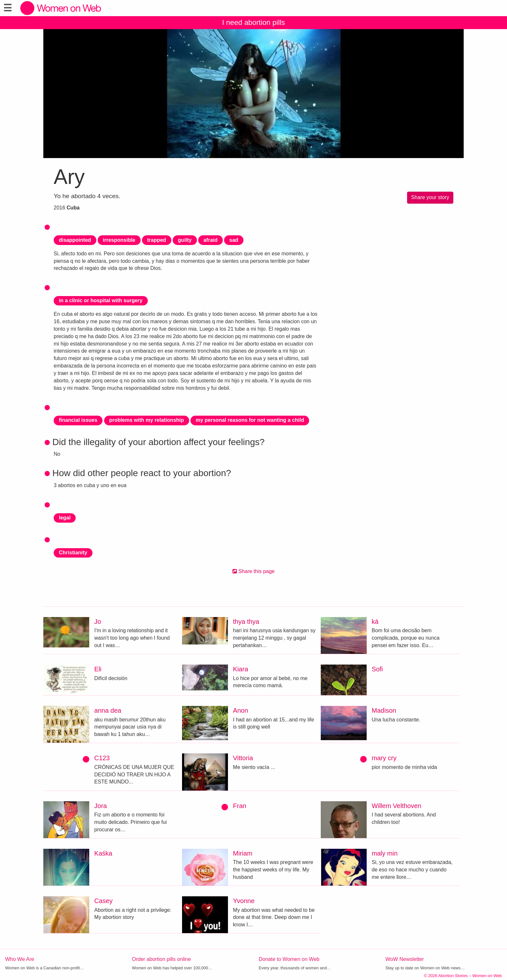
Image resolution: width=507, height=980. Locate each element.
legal (65, 518)
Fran (240, 806)
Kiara (241, 669)
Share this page (254, 571)
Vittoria (243, 758)
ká (375, 622)
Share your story (430, 197)
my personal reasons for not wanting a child (250, 420)
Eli (98, 669)
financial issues (78, 420)
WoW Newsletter (405, 959)
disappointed (75, 240)
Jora (101, 806)
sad (234, 240)
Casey (104, 901)
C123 (102, 758)
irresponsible (119, 240)
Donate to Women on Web (289, 959)
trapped (157, 240)
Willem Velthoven (397, 806)
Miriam (243, 853)
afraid (210, 240)
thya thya (246, 622)
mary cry (384, 758)
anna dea (108, 710)
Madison (384, 710)
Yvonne (244, 901)
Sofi (377, 669)
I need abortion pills (253, 22)
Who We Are (20, 959)
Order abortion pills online (161, 959)
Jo (98, 622)
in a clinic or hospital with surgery (101, 300)
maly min (385, 853)
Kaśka (103, 853)
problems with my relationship (147, 420)
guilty (185, 240)
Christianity (73, 553)
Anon (241, 710)
